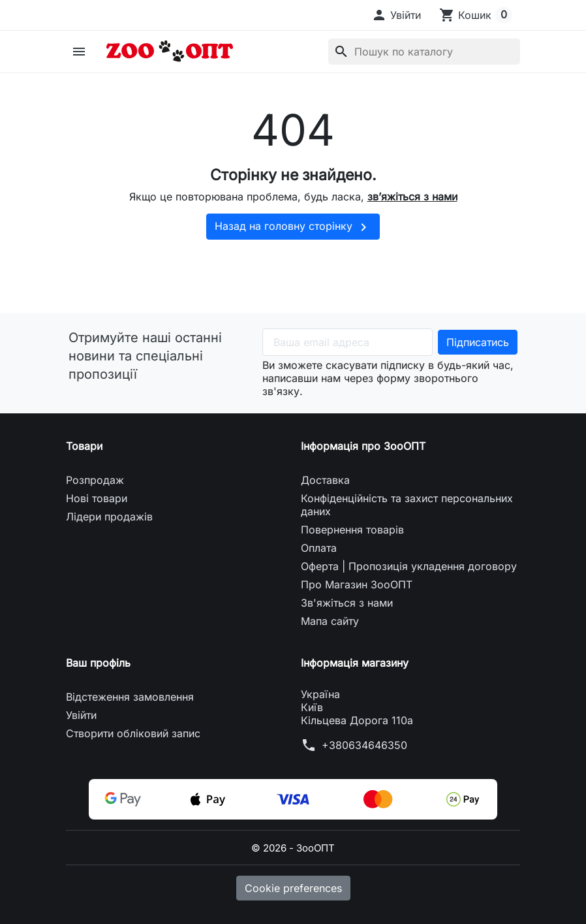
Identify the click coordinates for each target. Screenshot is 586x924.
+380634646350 (364, 745)
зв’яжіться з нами (412, 197)
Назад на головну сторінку (293, 227)
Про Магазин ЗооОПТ (357, 584)
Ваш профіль (98, 663)
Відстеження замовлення (130, 697)
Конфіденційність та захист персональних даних (407, 505)
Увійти (81, 715)
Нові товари (97, 498)
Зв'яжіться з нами (347, 603)
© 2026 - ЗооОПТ (293, 848)
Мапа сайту (330, 621)
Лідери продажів (109, 517)
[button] (396, 15)
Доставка (325, 480)
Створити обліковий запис (133, 733)
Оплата (319, 548)
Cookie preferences (293, 888)
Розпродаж (95, 480)
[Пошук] (424, 52)
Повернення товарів (352, 530)
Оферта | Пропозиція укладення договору (409, 566)
